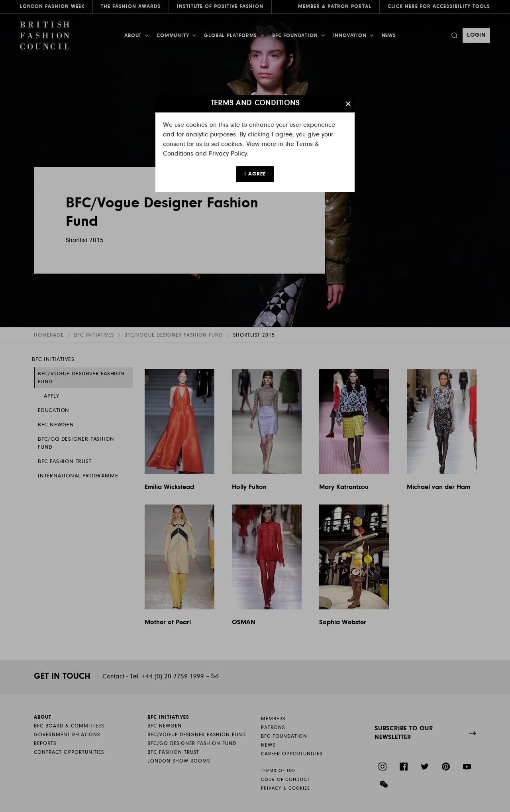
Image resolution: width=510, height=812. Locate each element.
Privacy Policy (228, 154)
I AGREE (255, 174)
